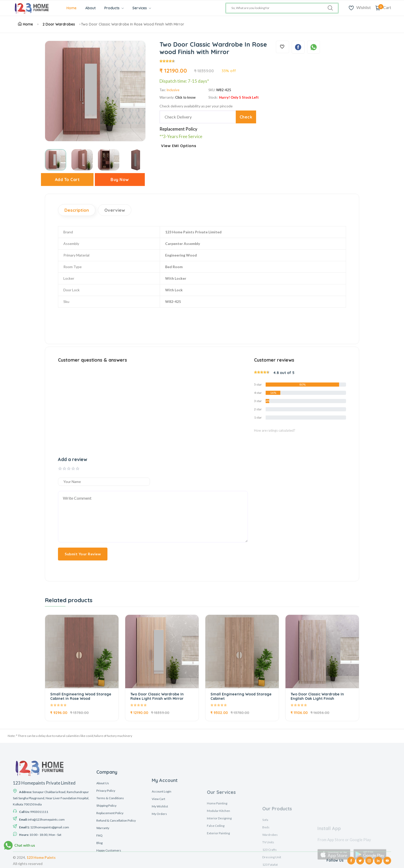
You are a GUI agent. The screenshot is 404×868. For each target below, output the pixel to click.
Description (77, 210)
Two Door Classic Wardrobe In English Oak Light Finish (317, 696)
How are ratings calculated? (275, 430)
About (90, 8)
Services (142, 8)
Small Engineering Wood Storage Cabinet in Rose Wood (81, 696)
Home (71, 8)
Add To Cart (67, 180)
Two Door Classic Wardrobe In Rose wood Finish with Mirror (133, 24)
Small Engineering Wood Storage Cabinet (241, 696)
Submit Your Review (83, 554)
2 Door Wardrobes (59, 24)
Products (114, 8)
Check (246, 117)
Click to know (185, 97)
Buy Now (120, 180)
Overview (115, 210)
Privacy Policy (106, 865)
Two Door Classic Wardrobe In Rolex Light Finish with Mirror (157, 696)
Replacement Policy (178, 129)
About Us (103, 857)
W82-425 (224, 90)
